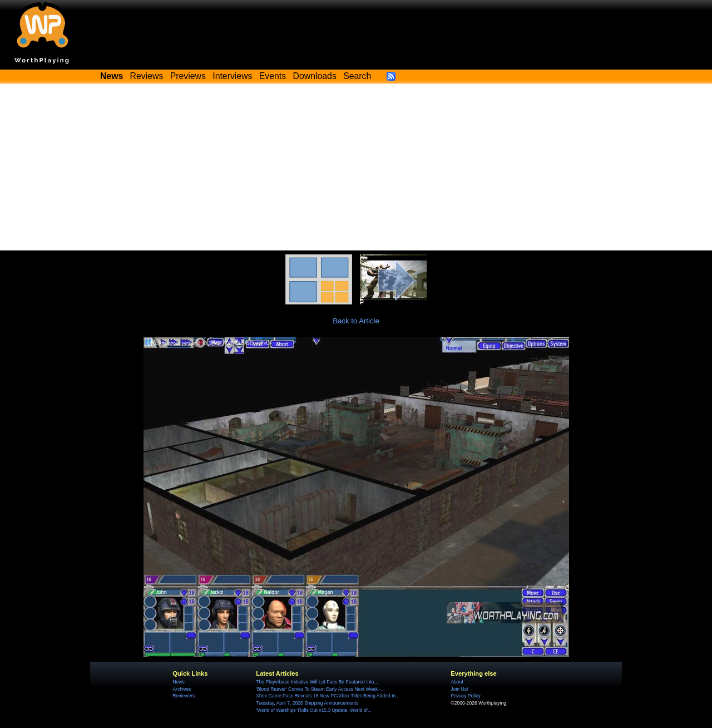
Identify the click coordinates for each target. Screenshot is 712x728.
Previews (188, 76)
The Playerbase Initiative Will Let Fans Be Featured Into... (317, 682)
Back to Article (356, 321)
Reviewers (184, 696)
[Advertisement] (356, 167)
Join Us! (459, 689)
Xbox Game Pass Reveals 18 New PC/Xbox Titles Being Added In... (328, 696)
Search (357, 76)
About (457, 682)
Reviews (147, 76)
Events (273, 76)
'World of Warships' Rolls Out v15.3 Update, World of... (314, 710)
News (178, 682)
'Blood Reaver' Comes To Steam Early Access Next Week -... (320, 689)
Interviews (232, 76)
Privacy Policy (465, 696)
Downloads (315, 76)
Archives (182, 689)
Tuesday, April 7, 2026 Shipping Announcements (307, 703)
